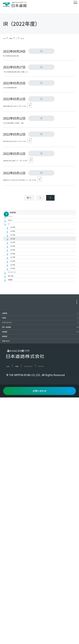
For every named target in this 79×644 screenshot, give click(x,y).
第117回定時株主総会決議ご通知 (26, 57)
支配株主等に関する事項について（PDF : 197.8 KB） (36, 189)
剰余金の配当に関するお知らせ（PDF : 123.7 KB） (39, 162)
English (11, 602)
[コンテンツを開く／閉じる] (74, 493)
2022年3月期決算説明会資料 (23, 100)
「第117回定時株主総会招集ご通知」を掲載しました (39, 79)
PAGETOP (74, 480)
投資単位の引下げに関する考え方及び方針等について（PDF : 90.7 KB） (39, 213)
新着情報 (13, 559)
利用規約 (27, 602)
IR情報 (12, 506)
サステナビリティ (21, 519)
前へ (29, 236)
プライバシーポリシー (52, 602)
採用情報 (13, 546)
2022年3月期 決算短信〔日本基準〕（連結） (35, 143)
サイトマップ (15, 608)
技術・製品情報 (19, 533)
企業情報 (13, 493)
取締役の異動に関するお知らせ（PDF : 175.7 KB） (39, 119)
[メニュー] (72, 7)
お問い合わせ (17, 573)
